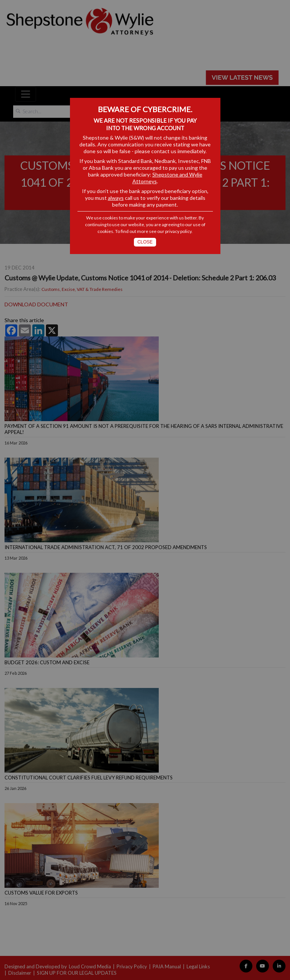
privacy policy (178, 231)
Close (145, 242)
